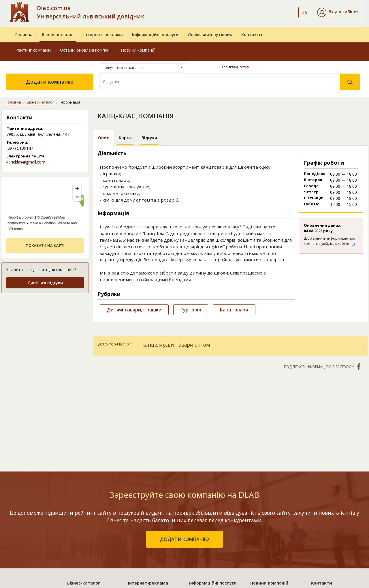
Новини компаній (138, 50)
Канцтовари (234, 310)
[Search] (220, 82)
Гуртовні (191, 310)
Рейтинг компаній (33, 50)
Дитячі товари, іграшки (134, 310)
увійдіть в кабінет (338, 244)
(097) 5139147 (20, 148)
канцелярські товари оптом (176, 345)
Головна (24, 34)
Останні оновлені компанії (86, 50)
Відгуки (149, 138)
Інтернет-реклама (103, 34)
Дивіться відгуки (45, 283)
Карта (125, 138)
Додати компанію (50, 82)
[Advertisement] (45, 334)
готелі (245, 67)
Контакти (252, 34)
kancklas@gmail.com (26, 162)
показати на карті (45, 246)
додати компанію (184, 539)
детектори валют (115, 344)
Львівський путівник (210, 34)
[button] (338, 12)
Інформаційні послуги (155, 34)
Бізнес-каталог (58, 34)
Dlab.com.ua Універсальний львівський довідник (91, 12)
